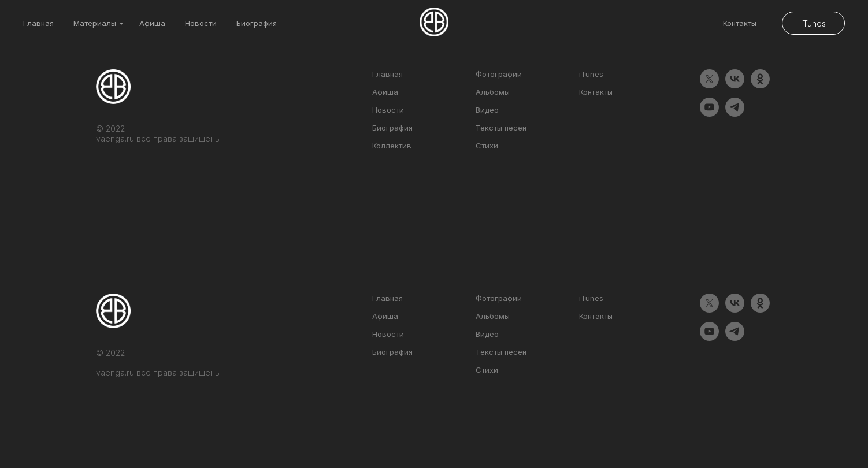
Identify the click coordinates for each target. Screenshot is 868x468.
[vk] (735, 85)
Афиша (152, 23)
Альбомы (493, 92)
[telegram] (735, 114)
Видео (487, 110)
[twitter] (709, 85)
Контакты (740, 23)
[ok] (760, 85)
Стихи (487, 146)
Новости (201, 23)
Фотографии (499, 74)
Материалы (95, 23)
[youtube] (709, 114)
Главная (38, 23)
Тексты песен (501, 128)
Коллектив (392, 146)
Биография (257, 23)
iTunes (591, 74)
